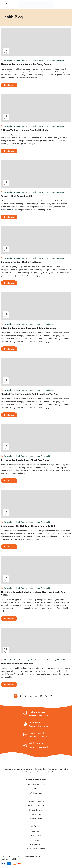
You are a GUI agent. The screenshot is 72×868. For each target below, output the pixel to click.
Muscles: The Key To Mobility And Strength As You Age (29, 394)
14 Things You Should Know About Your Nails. (25, 460)
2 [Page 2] (21, 696)
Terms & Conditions (36, 844)
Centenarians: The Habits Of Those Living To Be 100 (28, 526)
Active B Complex (21, 60)
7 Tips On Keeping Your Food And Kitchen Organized (29, 328)
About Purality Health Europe (36, 784)
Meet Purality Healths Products (17, 664)
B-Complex (8, 60)
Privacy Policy (36, 831)
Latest (32, 324)
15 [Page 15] (41, 696)
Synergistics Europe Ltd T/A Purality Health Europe (23, 856)
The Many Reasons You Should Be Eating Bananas (27, 64)
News (37, 324)
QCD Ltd (14, 859)
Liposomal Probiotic (36, 819)
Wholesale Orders (36, 793)
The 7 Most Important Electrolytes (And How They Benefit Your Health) (33, 593)
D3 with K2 (61, 60)
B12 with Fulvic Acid (38, 60)
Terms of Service (36, 836)
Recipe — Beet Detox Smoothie (17, 196)
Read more (9, 85)
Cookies (36, 840)
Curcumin (51, 60)
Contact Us (36, 789)
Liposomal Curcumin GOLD (36, 806)
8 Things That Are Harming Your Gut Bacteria (24, 130)
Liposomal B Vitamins (36, 814)
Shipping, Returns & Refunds (36, 849)
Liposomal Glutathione (36, 810)
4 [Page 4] (31, 696)
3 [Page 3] (26, 696)
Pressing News (47, 324)
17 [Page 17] (51, 696)
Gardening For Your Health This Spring (21, 262)
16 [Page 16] (46, 696)
